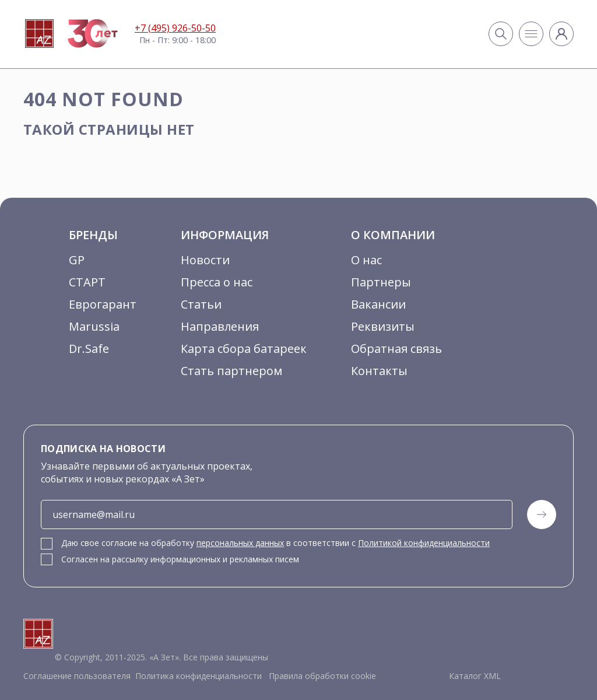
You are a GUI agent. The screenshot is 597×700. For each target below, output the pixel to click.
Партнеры (381, 282)
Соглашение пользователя (77, 676)
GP (77, 260)
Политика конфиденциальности (199, 676)
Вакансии (378, 304)
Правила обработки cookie (321, 676)
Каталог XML (475, 676)
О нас (366, 260)
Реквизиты (383, 326)
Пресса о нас (217, 282)
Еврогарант (103, 304)
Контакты (379, 371)
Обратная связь (396, 349)
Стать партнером (231, 371)
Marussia (94, 326)
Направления (220, 326)
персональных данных (240, 543)
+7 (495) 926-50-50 (175, 28)
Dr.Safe (89, 349)
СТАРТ (87, 282)
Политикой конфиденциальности (424, 543)
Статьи (201, 304)
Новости (205, 260)
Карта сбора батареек (244, 349)
